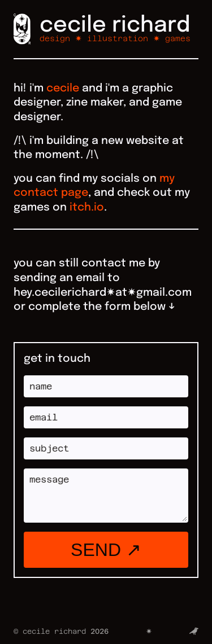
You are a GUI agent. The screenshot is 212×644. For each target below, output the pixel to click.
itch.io (87, 208)
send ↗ (106, 550)
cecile (63, 89)
